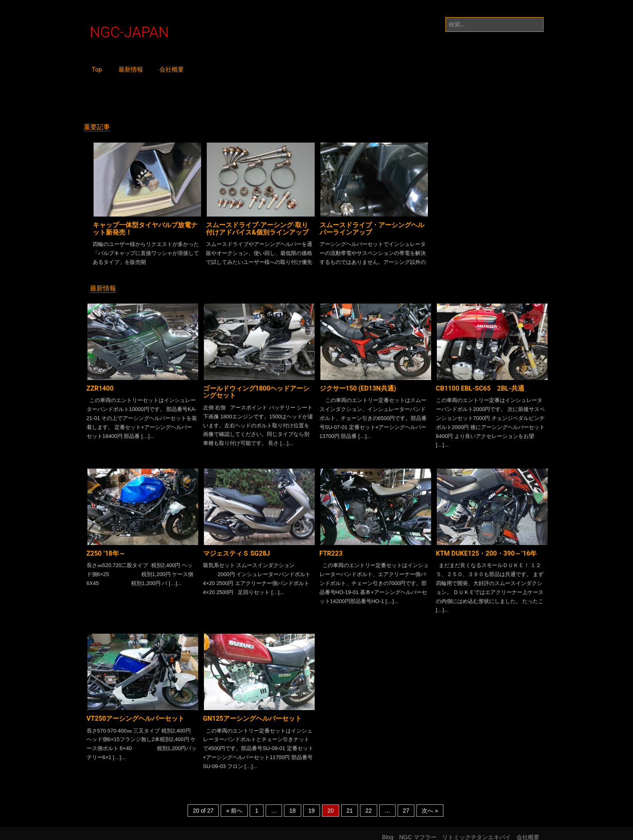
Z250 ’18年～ (106, 548)
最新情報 (131, 69)
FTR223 (331, 548)
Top (97, 69)
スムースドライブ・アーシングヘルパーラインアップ (372, 227)
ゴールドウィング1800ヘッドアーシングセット (256, 388)
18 (293, 804)
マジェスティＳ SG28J (237, 548)
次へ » (430, 804)
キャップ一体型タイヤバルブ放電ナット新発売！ (145, 227)
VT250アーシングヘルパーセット (136, 711)
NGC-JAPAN (130, 33)
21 (350, 804)
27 (406, 804)
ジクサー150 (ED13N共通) (358, 385)
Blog (388, 830)
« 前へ (234, 804)
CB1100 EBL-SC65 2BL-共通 (480, 385)
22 (369, 804)
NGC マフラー (418, 830)
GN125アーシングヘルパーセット (253, 711)
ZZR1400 (100, 385)
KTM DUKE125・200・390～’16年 (486, 548)
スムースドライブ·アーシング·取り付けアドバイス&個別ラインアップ (257, 227)
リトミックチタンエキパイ (476, 830)
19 (312, 804)
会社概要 (172, 69)
